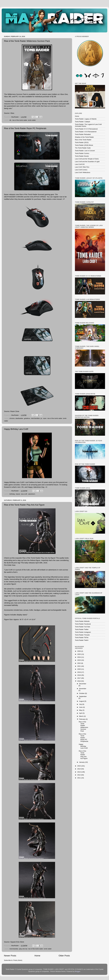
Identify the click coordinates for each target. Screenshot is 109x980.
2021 (79, 666)
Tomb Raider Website (82, 621)
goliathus (27, 418)
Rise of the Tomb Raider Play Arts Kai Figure (24, 505)
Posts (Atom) (18, 960)
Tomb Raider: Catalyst (82, 122)
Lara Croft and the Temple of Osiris (87, 159)
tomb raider (32, 120)
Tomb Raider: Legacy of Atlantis (86, 119)
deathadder (19, 418)
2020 (79, 669)
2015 (79, 766)
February (82, 719)
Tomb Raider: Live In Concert (85, 151)
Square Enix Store (17, 942)
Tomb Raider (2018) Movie (84, 145)
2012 (79, 775)
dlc (10, 120)
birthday (12, 494)
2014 (79, 769)
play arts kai (23, 949)
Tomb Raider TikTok (82, 638)
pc (41, 418)
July (81, 704)
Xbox (12, 113)
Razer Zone (15, 411)
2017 (79, 678)
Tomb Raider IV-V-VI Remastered (86, 129)
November (83, 689)
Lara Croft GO (80, 164)
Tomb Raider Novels (82, 156)
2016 (79, 681)
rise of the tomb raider (20, 120)
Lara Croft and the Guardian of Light (87, 162)
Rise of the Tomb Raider (83, 140)
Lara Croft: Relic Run (82, 167)
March (81, 716)
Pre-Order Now (10, 565)
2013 (79, 772)
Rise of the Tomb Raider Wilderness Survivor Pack (27, 41)
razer (45, 418)
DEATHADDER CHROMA (14, 197)
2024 (79, 657)
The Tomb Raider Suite (83, 148)
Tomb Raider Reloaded (83, 134)
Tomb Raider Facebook (83, 624)
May (81, 710)
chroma (12, 418)
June (81, 707)
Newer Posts (10, 956)
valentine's (32, 494)
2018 (79, 675)
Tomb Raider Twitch (82, 640)
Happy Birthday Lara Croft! (16, 429)
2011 (79, 778)
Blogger (78, 971)
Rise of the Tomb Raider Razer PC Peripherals (25, 128)
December (83, 684)
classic (18, 494)
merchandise (35, 418)
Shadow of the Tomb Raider (84, 137)
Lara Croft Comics (81, 170)
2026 (79, 651)
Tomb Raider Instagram (83, 632)
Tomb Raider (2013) (82, 142)
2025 (79, 654)
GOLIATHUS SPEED (38, 197)
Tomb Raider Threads (82, 635)
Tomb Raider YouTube (82, 627)
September (83, 696)
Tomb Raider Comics (82, 153)
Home (37, 956)
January (82, 762)
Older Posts (64, 956)
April (81, 713)
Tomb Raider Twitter (82, 629)
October (82, 693)
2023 (79, 660)
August (82, 701)
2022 (79, 663)
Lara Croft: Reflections (83, 172)
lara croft (24, 494)
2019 (79, 672)
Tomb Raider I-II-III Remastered (86, 132)
